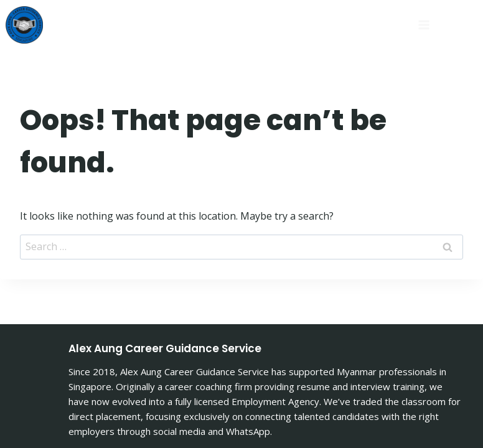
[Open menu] (363, 25)
